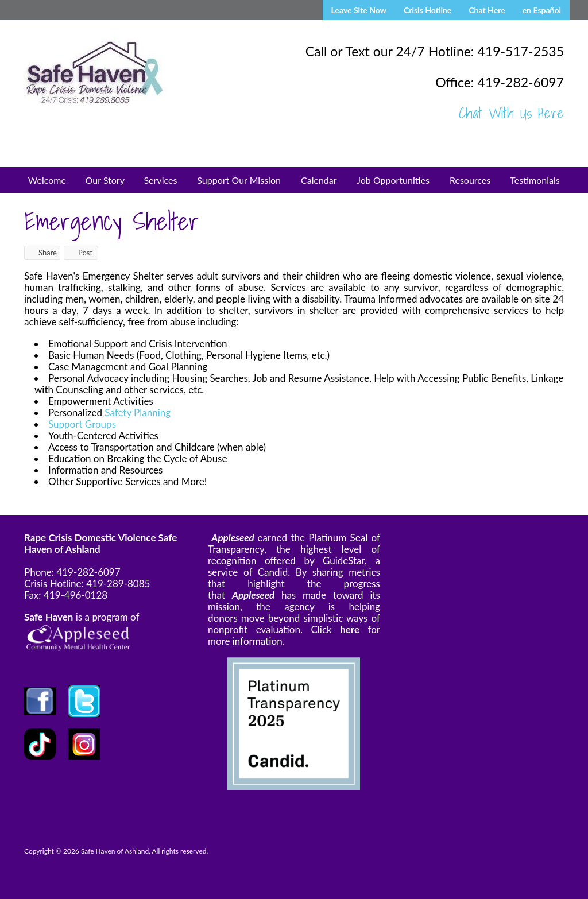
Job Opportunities (393, 180)
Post (80, 253)
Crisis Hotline (428, 10)
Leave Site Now (359, 10)
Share (42, 253)
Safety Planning (138, 412)
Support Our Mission (239, 180)
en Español (542, 10)
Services (160, 180)
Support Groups (82, 424)
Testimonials (535, 180)
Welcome (47, 180)
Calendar (319, 180)
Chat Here (487, 10)
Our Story (105, 180)
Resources (470, 180)
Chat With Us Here (511, 113)
